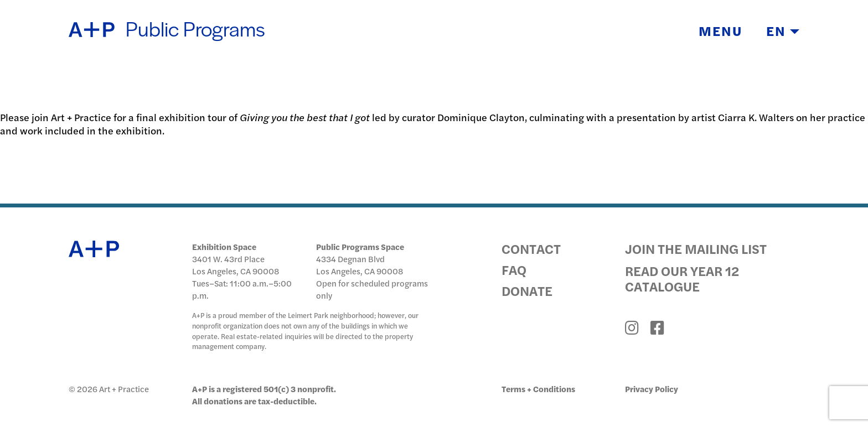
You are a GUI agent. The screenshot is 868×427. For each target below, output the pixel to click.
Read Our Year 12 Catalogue (682, 278)
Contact (531, 248)
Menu (720, 31)
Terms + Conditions (538, 389)
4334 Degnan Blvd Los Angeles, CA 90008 (360, 265)
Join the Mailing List (696, 248)
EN (783, 31)
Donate (527, 290)
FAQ (514, 269)
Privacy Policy (652, 389)
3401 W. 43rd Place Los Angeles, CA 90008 (236, 265)
